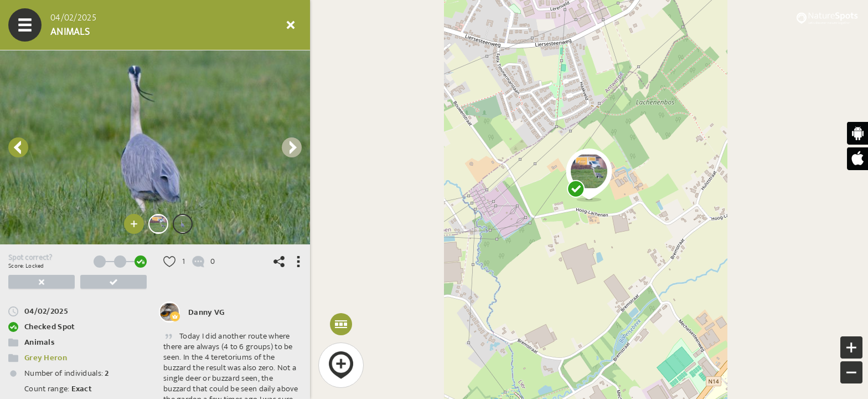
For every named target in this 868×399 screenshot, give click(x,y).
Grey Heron (46, 358)
